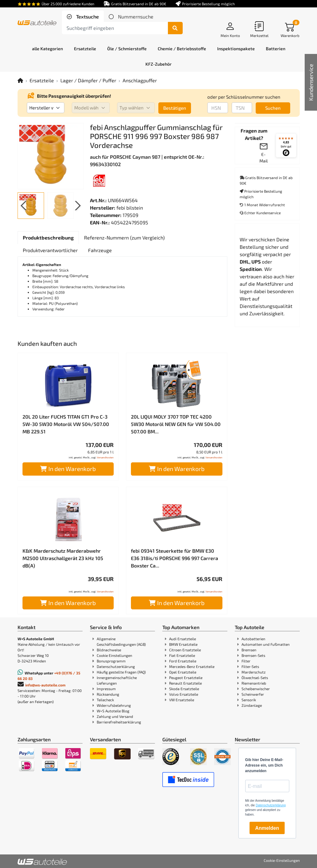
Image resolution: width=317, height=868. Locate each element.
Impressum (106, 689)
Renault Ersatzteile (185, 683)
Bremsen (249, 650)
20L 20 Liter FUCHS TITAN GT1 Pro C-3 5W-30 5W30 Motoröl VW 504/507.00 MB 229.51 (66, 424)
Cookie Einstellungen (114, 655)
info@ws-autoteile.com (45, 685)
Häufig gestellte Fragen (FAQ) (121, 672)
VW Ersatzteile (182, 700)
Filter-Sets (250, 666)
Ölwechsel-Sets (255, 678)
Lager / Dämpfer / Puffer (88, 80)
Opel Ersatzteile (183, 672)
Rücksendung (108, 694)
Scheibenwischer (256, 689)
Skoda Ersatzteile (184, 689)
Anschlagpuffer (140, 80)
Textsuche (87, 16)
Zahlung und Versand (115, 716)
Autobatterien (253, 639)
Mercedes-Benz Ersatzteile (192, 666)
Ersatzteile (42, 80)
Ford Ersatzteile (183, 661)
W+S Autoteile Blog (113, 711)
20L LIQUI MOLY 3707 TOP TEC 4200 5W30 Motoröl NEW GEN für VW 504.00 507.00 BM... (176, 424)
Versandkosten (105, 457)
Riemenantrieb (254, 683)
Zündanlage (252, 705)
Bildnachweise (109, 650)
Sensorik (249, 700)
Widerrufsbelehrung (114, 705)
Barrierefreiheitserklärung (119, 722)
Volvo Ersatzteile (184, 694)
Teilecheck (105, 700)
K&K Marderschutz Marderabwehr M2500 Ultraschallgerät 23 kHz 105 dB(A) (63, 558)
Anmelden (267, 828)
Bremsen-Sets (253, 655)
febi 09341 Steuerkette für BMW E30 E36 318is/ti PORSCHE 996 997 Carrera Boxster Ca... (175, 558)
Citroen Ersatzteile (185, 650)
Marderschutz (254, 672)
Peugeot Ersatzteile (186, 678)
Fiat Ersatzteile (182, 655)
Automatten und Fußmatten (266, 644)
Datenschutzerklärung (116, 666)
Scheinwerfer (253, 694)
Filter (246, 661)
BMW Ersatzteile (183, 644)
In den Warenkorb (68, 469)
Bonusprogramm (111, 661)
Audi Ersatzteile (183, 639)
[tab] (83, 17)
